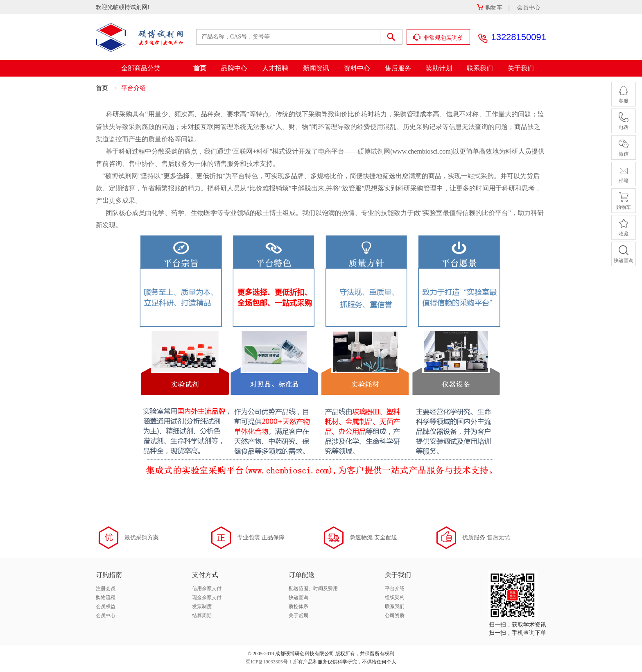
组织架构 (395, 597)
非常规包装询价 (439, 37)
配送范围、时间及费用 (313, 588)
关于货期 (298, 615)
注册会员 (106, 588)
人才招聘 (275, 68)
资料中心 (357, 68)
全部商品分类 (141, 68)
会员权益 (106, 606)
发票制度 (202, 606)
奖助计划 (439, 68)
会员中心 (529, 8)
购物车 (489, 8)
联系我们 (480, 68)
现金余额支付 (207, 597)
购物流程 (106, 597)
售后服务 (398, 68)
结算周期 (202, 615)
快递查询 (298, 597)
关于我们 (521, 68)
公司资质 (395, 615)
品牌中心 (234, 68)
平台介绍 (395, 588)
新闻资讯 (316, 68)
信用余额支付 (207, 588)
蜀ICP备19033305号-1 (269, 662)
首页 (200, 68)
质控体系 (298, 606)
